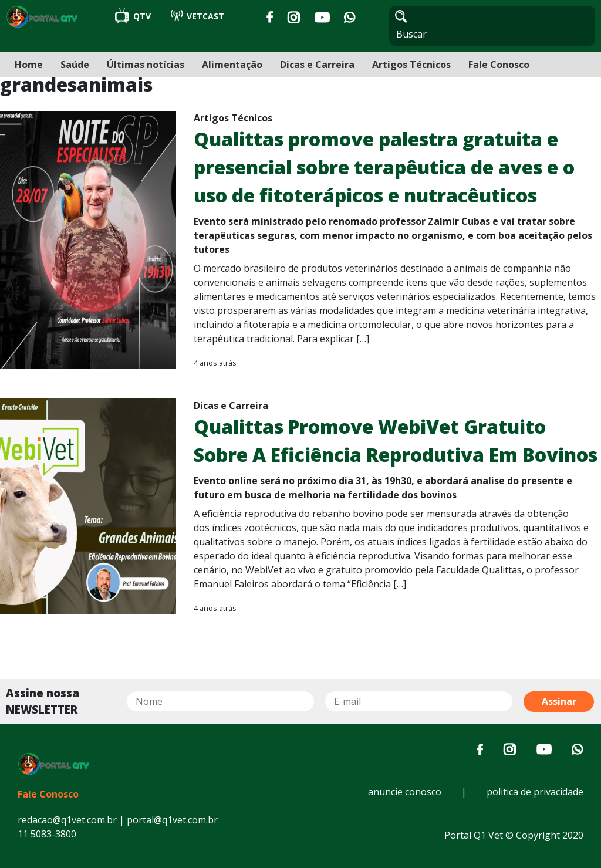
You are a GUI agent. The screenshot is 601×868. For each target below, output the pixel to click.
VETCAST (197, 16)
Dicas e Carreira (317, 65)
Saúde (75, 65)
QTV (134, 16)
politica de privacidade (535, 792)
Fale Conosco (499, 65)
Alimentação (232, 65)
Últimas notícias (146, 65)
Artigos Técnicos (411, 65)
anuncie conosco (405, 792)
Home (29, 65)
